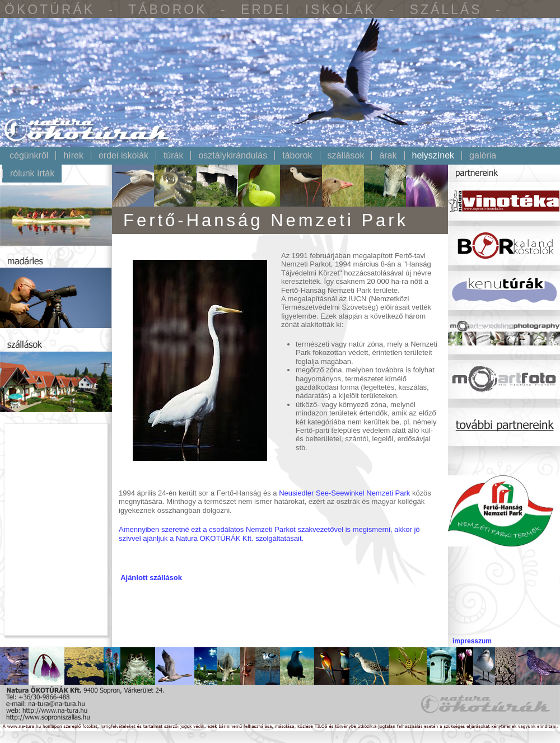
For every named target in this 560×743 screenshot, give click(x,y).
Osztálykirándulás (233, 156)
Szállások (346, 156)
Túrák (174, 156)
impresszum (472, 641)
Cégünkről (29, 156)
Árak (388, 156)
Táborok (297, 156)
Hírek (73, 156)
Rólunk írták (32, 174)
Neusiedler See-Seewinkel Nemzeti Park (344, 493)
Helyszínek (433, 156)
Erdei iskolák (123, 156)
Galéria (483, 156)
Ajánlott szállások (151, 578)
